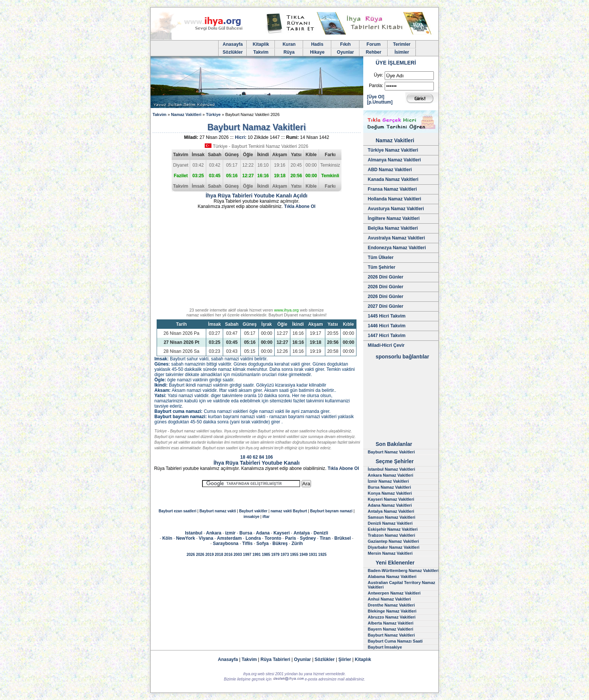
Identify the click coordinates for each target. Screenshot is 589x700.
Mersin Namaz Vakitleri (390, 553)
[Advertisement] (257, 260)
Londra (253, 538)
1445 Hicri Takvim (387, 316)
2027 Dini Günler (386, 306)
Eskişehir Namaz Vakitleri (393, 529)
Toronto (273, 538)
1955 (294, 555)
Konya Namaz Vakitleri (390, 493)
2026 (191, 555)
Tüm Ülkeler (381, 257)
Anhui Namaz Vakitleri (389, 599)
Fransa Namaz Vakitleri (392, 189)
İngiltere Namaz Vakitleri (394, 218)
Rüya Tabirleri (276, 659)
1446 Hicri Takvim (387, 326)
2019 (210, 555)
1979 (275, 555)
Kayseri (282, 533)
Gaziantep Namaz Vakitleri (393, 541)
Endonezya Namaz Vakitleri (397, 248)
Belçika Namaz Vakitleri (393, 228)
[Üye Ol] (376, 97)
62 (255, 457)
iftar (266, 517)
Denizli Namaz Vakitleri (390, 523)
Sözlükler (233, 52)
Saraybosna (226, 543)
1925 (322, 555)
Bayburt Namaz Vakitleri (391, 452)
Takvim (261, 52)
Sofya (263, 543)
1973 (285, 555)
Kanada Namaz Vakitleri (393, 179)
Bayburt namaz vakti (218, 511)
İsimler (402, 52)
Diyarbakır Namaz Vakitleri (394, 547)
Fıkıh (345, 44)
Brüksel (343, 538)
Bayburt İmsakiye (385, 647)
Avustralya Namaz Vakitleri (396, 238)
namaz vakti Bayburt (289, 511)
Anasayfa (233, 44)
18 (243, 457)
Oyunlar (345, 52)
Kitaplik (261, 44)
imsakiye (251, 517)
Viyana (206, 538)
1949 (304, 555)
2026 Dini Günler (386, 277)
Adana (263, 533)
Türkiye (213, 114)
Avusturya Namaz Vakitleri (396, 209)
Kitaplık (363, 659)
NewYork (186, 538)
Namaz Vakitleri (186, 114)
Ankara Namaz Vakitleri (390, 475)
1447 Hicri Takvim (387, 336)
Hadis (317, 44)
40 (249, 457)
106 (269, 457)
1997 (247, 555)
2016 (228, 555)
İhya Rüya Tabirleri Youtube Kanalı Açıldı (257, 196)
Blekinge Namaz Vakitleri (392, 611)
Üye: (378, 75)
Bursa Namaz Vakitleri (389, 487)
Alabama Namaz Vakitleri (392, 577)
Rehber (374, 52)
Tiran (325, 538)
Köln (167, 538)
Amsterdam (230, 538)
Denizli (321, 533)
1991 (257, 555)
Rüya (289, 52)
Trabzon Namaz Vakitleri (391, 535)
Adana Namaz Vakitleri (390, 505)
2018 (219, 555)
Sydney (308, 538)
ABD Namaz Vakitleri (390, 170)
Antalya (301, 533)
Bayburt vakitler (253, 511)
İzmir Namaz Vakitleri (388, 481)
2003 (238, 555)
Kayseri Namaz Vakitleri (391, 499)
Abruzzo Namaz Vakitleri (392, 617)
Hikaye (317, 52)
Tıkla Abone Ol (300, 206)
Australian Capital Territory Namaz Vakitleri (402, 585)
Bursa (246, 533)
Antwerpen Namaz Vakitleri (394, 593)
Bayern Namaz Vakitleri (390, 629)
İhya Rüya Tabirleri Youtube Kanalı (256, 463)
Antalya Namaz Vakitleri (391, 511)
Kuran (289, 44)
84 (262, 457)
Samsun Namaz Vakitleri (392, 517)
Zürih (297, 543)
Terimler (402, 44)
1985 (266, 555)
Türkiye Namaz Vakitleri (393, 150)
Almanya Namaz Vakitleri (394, 160)
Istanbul (194, 533)
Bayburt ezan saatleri (177, 511)
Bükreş (280, 543)
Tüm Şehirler (381, 267)
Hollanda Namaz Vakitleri (394, 199)
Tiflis (248, 543)
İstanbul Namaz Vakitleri (391, 469)
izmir (230, 533)
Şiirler (345, 659)
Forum (374, 44)
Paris (291, 538)
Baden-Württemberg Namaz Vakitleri (403, 571)
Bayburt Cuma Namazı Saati (395, 641)
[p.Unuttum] (380, 102)
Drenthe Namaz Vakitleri (391, 605)
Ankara (214, 533)
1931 (313, 555)
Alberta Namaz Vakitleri (391, 623)
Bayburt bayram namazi (332, 511)
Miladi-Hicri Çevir (386, 345)
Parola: (376, 86)
